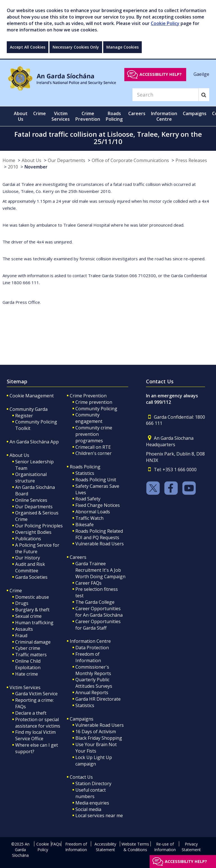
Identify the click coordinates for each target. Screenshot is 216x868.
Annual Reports (92, 692)
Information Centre (90, 641)
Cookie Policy (165, 23)
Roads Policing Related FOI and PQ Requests (99, 534)
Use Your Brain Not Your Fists (96, 748)
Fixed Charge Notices (98, 505)
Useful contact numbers (91, 793)
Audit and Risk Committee (30, 567)
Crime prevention (94, 402)
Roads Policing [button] (114, 116)
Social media (88, 809)
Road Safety (88, 499)
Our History (28, 558)
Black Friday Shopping (99, 738)
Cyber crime (28, 648)
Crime (16, 591)
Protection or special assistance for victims (38, 723)
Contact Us (81, 777)
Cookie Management (32, 396)
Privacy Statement (191, 847)
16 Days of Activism (96, 732)
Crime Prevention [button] (88, 116)
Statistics (85, 473)
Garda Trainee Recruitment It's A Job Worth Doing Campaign (100, 570)
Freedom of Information (88, 657)
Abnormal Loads (93, 512)
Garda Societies (31, 577)
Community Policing (96, 409)
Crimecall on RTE (93, 447)
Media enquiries (92, 803)
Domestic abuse (32, 597)
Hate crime (27, 674)
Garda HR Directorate (98, 699)
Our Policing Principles (39, 526)
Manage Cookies (122, 47)
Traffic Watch (89, 518)
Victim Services (25, 687)
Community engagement (89, 418)
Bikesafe (85, 525)
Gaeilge (201, 74)
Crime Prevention (88, 396)
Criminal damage (33, 642)
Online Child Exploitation (28, 664)
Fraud (21, 635)
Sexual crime (28, 616)
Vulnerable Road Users (100, 544)
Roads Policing (85, 467)
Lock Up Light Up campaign (94, 761)
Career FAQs (88, 583)
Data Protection (92, 648)
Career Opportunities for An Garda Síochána (99, 612)
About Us (31, 160)
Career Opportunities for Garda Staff (98, 625)
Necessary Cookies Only (76, 47)
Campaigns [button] (195, 113)
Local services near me (99, 815)
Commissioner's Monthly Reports (93, 670)
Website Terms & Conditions (135, 847)
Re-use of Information (165, 847)
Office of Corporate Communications (130, 160)
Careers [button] (137, 113)
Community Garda (29, 409)
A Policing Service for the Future (37, 548)
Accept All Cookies (28, 47)
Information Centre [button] (164, 116)
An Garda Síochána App (34, 442)
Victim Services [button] (61, 116)
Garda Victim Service (36, 694)
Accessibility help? (161, 74)
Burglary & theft (32, 610)
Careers (78, 557)
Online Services (31, 500)
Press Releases (191, 160)
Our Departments (67, 160)
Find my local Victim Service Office (35, 735)
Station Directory (93, 783)
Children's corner (94, 453)
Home (9, 160)
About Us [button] (21, 116)
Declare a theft (31, 713)
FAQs (56, 844)
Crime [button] (40, 113)
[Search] (165, 95)
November (36, 167)
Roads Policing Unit (96, 480)
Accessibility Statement (105, 847)
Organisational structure (31, 478)
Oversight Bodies (33, 532)
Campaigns (82, 719)
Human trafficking (34, 623)
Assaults (24, 629)
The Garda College (95, 602)
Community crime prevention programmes (94, 434)
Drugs (22, 603)
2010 (13, 167)
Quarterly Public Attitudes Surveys (94, 683)
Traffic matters (31, 655)
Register (24, 416)
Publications (28, 539)
